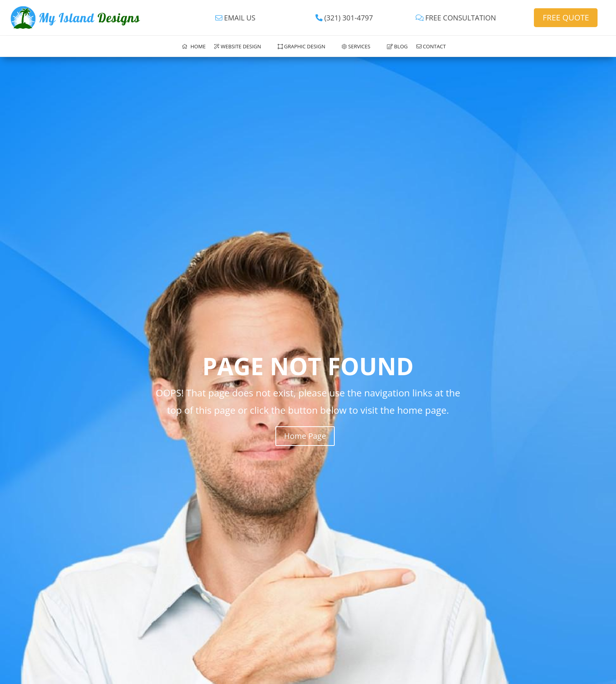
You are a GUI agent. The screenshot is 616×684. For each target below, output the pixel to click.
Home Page (305, 436)
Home (194, 47)
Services (356, 47)
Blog (397, 47)
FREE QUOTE (566, 17)
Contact (431, 47)
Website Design (237, 47)
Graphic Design (302, 47)
